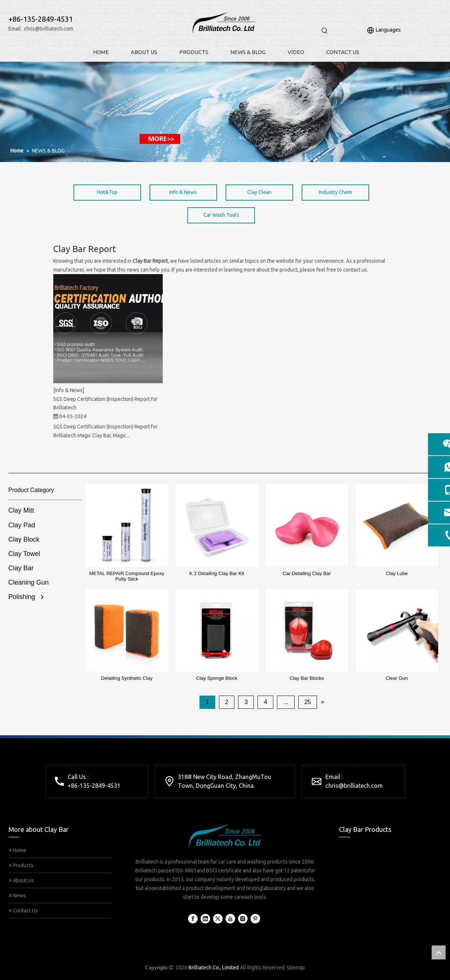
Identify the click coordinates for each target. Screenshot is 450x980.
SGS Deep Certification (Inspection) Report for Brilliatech (105, 403)
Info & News (183, 192)
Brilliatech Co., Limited (214, 968)
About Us (21, 880)
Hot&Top (107, 192)
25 (308, 702)
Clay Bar (21, 568)
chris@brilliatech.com (48, 29)
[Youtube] (230, 919)
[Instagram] (243, 919)
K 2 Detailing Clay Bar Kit (217, 573)
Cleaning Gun (29, 582)
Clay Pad (22, 525)
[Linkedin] (205, 919)
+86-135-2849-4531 (94, 786)
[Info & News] (69, 390)
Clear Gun (397, 678)
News (17, 895)
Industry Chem (335, 192)
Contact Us (23, 911)
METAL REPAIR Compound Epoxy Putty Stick (127, 576)
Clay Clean (259, 192)
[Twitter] (218, 919)
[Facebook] (193, 919)
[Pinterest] (255, 919)
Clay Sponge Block (217, 678)
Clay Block (24, 539)
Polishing (22, 597)
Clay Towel (24, 554)
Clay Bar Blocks (307, 678)
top (439, 952)
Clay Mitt (21, 510)
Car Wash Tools (221, 215)
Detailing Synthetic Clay (127, 678)
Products (21, 865)
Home (17, 850)
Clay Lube (397, 573)
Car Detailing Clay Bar (307, 573)
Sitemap (296, 968)
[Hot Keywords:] (325, 31)
